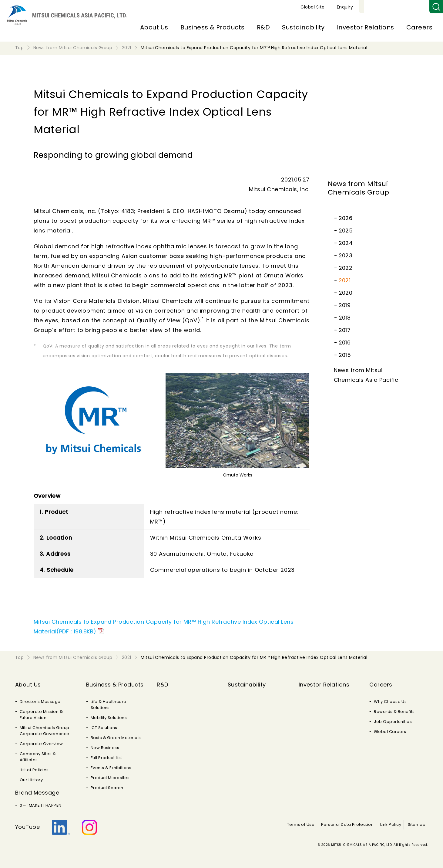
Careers (419, 27)
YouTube (27, 827)
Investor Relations (366, 27)
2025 (346, 231)
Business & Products (213, 27)
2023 (346, 255)
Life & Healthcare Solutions (109, 705)
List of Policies (34, 770)
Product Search (107, 788)
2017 (345, 330)
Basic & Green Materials (116, 738)
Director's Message (40, 702)
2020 (346, 293)
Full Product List (106, 758)
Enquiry (415, 7)
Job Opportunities (393, 722)
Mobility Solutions (109, 718)
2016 (345, 342)
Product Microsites (110, 778)
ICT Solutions (104, 728)
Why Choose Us (390, 702)
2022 (346, 268)
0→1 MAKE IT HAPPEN (41, 805)
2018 (345, 318)
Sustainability (303, 27)
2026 (346, 218)
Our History (31, 780)
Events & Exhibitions (111, 768)
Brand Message (37, 793)
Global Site (383, 7)
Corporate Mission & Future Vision (41, 715)
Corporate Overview (41, 744)
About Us (154, 27)
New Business (105, 748)
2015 (345, 355)
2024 (346, 243)
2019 (345, 305)
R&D (263, 27)
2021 (345, 280)
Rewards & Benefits (394, 712)
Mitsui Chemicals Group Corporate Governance (45, 731)
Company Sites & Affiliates (38, 757)
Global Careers (390, 732)
